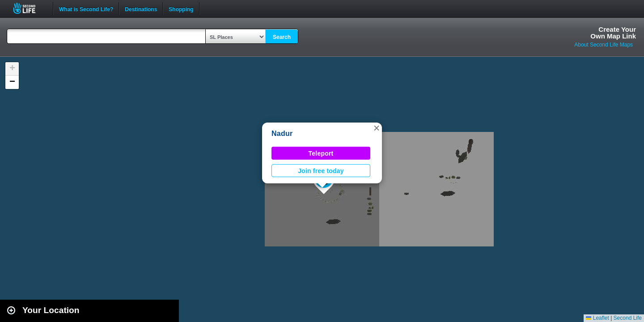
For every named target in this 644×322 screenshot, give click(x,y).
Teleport (321, 153)
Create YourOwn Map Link (613, 33)
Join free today (321, 171)
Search (282, 37)
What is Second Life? (86, 8)
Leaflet (597, 318)
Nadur (282, 133)
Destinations (141, 8)
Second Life (29, 8)
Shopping (181, 8)
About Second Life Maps (604, 45)
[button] (377, 128)
